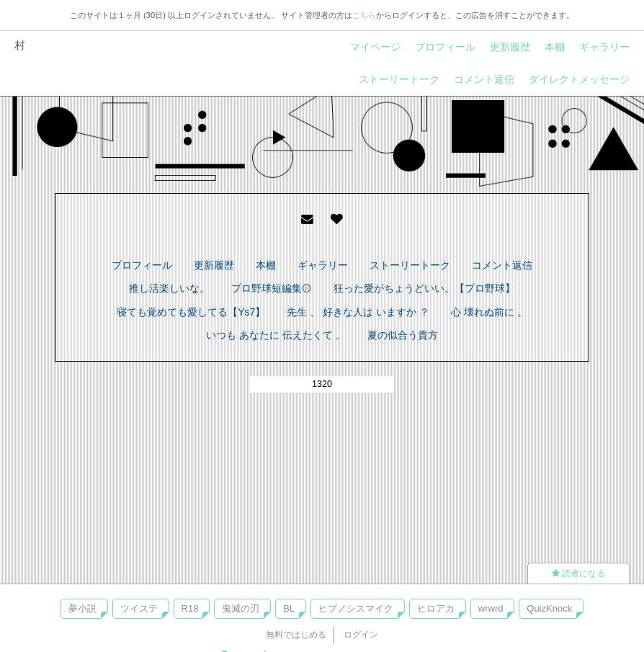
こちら (364, 15)
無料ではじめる (296, 635)
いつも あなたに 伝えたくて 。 (276, 335)
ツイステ (139, 608)
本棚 (555, 47)
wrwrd (491, 608)
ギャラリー (604, 47)
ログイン (361, 635)
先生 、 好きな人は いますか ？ (358, 312)
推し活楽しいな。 (169, 288)
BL (289, 608)
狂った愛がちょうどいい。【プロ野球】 (424, 288)
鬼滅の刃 (241, 608)
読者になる (578, 573)
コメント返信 (484, 79)
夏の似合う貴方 (403, 335)
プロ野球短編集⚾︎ (272, 288)
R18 (190, 608)
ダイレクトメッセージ (579, 79)
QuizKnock (549, 608)
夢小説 (82, 608)
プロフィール (445, 47)
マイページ (375, 47)
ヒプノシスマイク (356, 608)
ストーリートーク (399, 79)
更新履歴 (510, 47)
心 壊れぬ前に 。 (489, 312)
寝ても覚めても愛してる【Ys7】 (191, 312)
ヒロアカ (436, 608)
